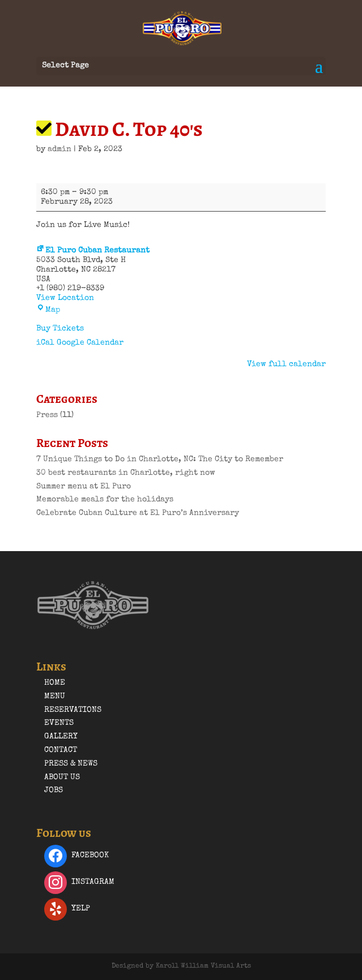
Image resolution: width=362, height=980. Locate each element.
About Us (62, 777)
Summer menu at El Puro (84, 487)
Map (48, 310)
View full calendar (286, 364)
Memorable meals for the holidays (105, 500)
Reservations (73, 710)
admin (59, 149)
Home (55, 683)
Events (59, 723)
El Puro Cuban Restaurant (93, 251)
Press (47, 415)
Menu (55, 697)
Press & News (71, 764)
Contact (61, 750)
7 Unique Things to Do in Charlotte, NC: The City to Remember (160, 459)
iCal (45, 343)
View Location (65, 298)
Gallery (61, 737)
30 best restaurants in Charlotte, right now (126, 473)
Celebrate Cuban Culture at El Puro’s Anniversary (138, 513)
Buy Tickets (60, 329)
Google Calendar (90, 343)
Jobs (54, 790)
